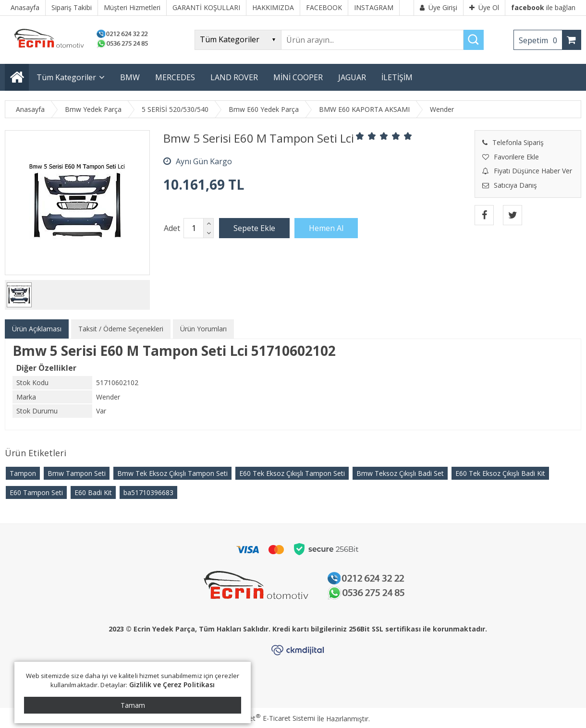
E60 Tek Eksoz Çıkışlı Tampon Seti (292, 473)
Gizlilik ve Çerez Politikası (172, 685)
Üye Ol (484, 7)
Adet (172, 228)
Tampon (23, 473)
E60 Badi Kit (93, 492)
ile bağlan (543, 7)
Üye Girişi (439, 7)
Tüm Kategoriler (66, 77)
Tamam (133, 705)
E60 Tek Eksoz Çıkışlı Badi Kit (500, 473)
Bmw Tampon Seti (77, 473)
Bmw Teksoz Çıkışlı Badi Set (400, 473)
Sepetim (540, 40)
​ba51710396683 (148, 492)
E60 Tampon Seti (36, 492)
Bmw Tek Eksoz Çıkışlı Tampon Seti (172, 473)
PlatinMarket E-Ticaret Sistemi (266, 718)
